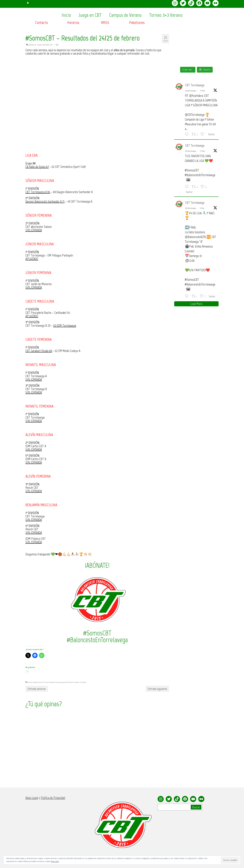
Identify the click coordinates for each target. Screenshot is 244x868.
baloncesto (30, 682)
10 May (202, 91)
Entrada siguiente (157, 689)
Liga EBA (65, 682)
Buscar (196, 807)
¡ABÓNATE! (97, 565)
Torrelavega (83, 682)
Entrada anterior (37, 689)
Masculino (70, 682)
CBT (44, 682)
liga (61, 682)
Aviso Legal (55, 861)
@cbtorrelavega (191, 91)
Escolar (47, 682)
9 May (202, 208)
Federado (52, 682)
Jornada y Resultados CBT (45, 45)
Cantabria (35, 682)
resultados (76, 682)
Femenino (57, 682)
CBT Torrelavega (195, 85)
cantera (40, 682)
